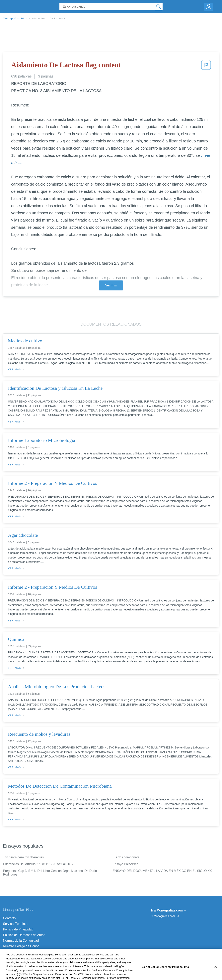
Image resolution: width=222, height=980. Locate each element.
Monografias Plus (15, 19)
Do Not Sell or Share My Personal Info (30, 952)
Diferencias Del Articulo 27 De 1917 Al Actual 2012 (38, 864)
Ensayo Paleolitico (126, 864)
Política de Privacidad (18, 929)
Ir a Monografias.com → (169, 910)
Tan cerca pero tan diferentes (23, 857)
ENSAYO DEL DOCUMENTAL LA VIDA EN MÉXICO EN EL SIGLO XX (162, 871)
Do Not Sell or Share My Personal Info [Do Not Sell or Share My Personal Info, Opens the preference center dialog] (165, 975)
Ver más (111, 285)
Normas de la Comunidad (21, 941)
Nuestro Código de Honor (21, 946)
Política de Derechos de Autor (24, 935)
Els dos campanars (126, 857)
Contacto (9, 918)
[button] (206, 66)
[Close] (216, 975)
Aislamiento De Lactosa (49, 19)
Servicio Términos (16, 924)
